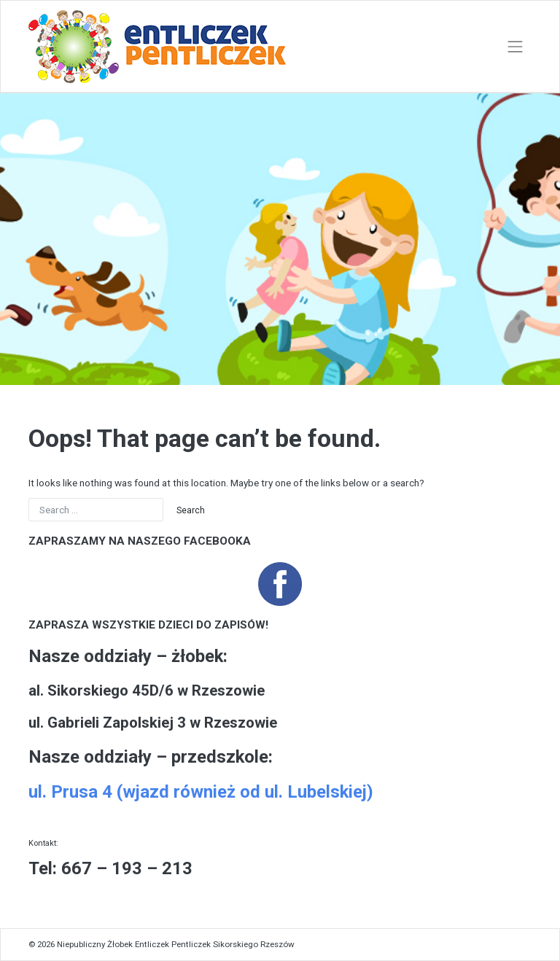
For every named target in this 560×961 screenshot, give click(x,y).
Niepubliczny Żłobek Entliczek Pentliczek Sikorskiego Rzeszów (176, 944)
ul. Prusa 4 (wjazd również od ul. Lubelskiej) (201, 792)
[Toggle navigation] (515, 47)
